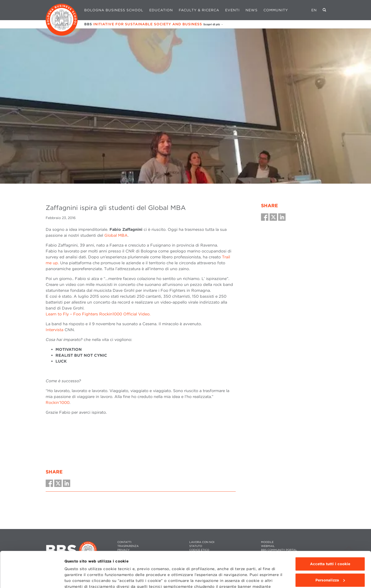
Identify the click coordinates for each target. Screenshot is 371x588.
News (252, 10)
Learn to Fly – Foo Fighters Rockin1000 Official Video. (99, 314)
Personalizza (330, 546)
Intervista (55, 330)
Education (161, 10)
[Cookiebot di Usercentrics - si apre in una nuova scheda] (32, 578)
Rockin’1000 (58, 403)
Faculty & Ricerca (199, 10)
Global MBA (116, 235)
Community (276, 10)
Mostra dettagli (79, 578)
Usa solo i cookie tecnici (330, 563)
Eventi (232, 10)
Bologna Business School (114, 10)
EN (314, 10)
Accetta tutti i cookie (330, 530)
